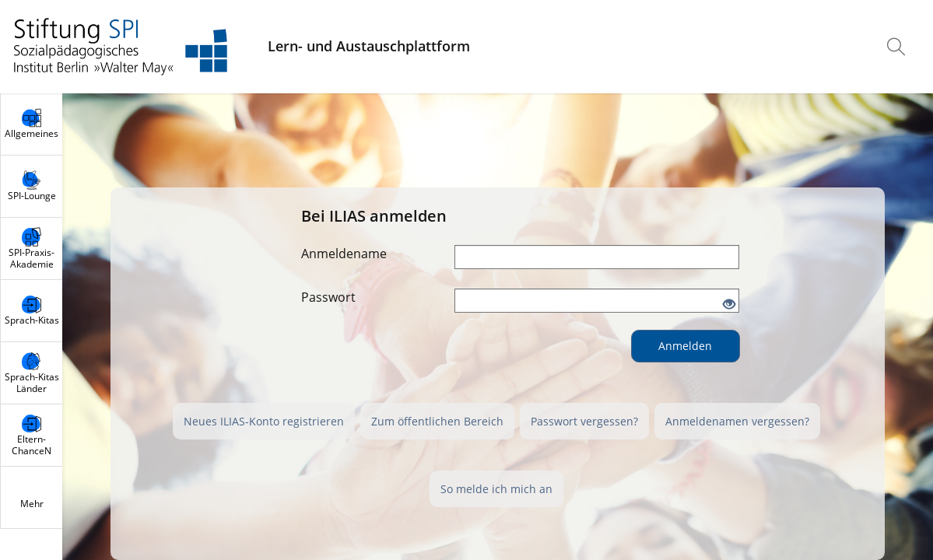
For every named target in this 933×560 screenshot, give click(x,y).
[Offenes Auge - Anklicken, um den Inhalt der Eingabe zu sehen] (729, 305)
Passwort (328, 297)
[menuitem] (898, 47)
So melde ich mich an (496, 489)
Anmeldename (344, 254)
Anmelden (685, 346)
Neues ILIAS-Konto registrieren (264, 421)
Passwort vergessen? (584, 421)
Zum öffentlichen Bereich (437, 421)
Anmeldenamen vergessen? (737, 421)
